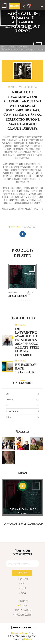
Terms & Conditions (23, 610)
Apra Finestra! (18, 296)
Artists (23, 583)
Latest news (23, 47)
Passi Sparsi (13, 292)
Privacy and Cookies (23, 614)
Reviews (9, 417)
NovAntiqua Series (12, 411)
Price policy (23, 600)
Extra (7, 393)
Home (3, 47)
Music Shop (23, 579)
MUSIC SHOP (15, 6)
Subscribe (22, 572)
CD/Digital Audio (30, 293)
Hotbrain (28, 639)
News (12, 47)
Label (23, 588)
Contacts (23, 605)
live (7, 405)
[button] (14, 300)
